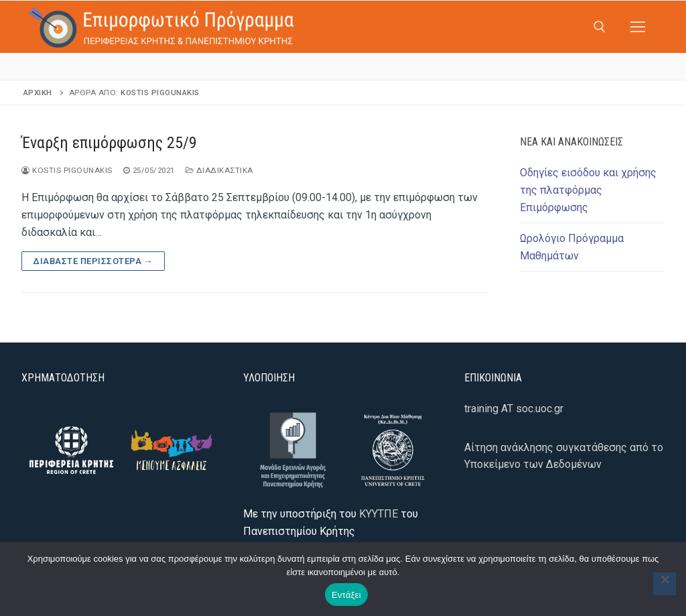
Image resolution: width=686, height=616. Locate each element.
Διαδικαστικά (219, 170)
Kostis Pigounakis (160, 93)
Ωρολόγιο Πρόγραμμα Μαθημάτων (572, 247)
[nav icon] (638, 27)
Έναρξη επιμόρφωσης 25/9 (109, 143)
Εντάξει (346, 595)
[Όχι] (665, 584)
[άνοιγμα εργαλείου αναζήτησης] (600, 27)
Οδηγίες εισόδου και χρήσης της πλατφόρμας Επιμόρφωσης (588, 190)
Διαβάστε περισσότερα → (93, 261)
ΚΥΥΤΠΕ (379, 514)
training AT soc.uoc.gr (514, 409)
